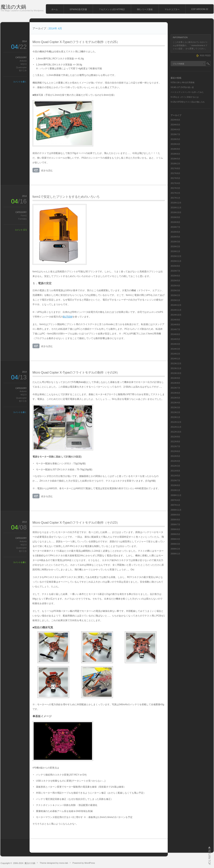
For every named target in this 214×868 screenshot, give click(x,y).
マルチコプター (172, 9)
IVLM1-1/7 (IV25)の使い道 (182, 87)
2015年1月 (175, 300)
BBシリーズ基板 (145, 9)
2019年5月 (175, 139)
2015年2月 (175, 295)
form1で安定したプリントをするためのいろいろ (66, 197)
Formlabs (23, 219)
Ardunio (23, 61)
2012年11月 (176, 427)
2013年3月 (175, 408)
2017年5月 (175, 178)
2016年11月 (176, 208)
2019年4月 (175, 144)
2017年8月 (175, 168)
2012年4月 (175, 461)
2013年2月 (175, 412)
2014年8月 (175, 325)
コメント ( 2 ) (21, 230)
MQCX (24, 64)
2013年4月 (175, 403)
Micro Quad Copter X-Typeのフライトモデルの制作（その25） (76, 42)
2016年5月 (175, 237)
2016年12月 (176, 203)
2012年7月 (175, 446)
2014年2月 (175, 354)
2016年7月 (175, 227)
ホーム (55, 9)
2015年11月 (176, 261)
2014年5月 (175, 339)
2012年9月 (175, 437)
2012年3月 (175, 466)
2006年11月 (176, 510)
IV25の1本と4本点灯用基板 (183, 82)
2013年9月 (175, 378)
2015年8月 (175, 266)
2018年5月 (175, 159)
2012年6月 (175, 451)
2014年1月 (175, 359)
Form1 (24, 216)
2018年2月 (175, 164)
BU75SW (68, 317)
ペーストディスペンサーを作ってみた (187, 92)
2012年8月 (175, 442)
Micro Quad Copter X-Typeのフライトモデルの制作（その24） (76, 372)
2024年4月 (175, 130)
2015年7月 (175, 271)
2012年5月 (175, 456)
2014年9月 (175, 320)
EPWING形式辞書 (78, 9)
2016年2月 (175, 247)
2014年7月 (175, 329)
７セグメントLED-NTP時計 (112, 9)
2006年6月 (175, 529)
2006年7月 (175, 525)
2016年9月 (175, 217)
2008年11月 (176, 495)
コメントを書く (20, 82)
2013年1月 (175, 417)
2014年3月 (175, 349)
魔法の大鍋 (13, 7)
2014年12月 (176, 305)
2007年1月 (175, 505)
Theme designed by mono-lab (54, 863)
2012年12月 (176, 422)
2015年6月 (175, 276)
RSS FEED (205, 55)
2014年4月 (175, 344)
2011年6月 (175, 471)
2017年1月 (175, 198)
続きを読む (47, 171)
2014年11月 (176, 310)
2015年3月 (175, 291)
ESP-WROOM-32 (200, 9)
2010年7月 (175, 481)
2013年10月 (176, 373)
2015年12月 (176, 256)
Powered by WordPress (84, 863)
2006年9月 (175, 515)
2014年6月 (175, 334)
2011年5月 (175, 476)
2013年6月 (175, 393)
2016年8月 (175, 222)
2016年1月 (175, 251)
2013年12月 (176, 364)
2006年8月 (175, 520)
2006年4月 (175, 539)
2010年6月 (175, 485)
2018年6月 (175, 154)
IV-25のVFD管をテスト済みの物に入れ (188, 102)
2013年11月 (176, 368)
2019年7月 (175, 134)
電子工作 (23, 71)
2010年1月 (175, 490)
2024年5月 (175, 125)
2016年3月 (175, 242)
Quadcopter (21, 67)
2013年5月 (175, 398)
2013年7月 (175, 388)
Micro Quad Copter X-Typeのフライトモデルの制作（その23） (76, 523)
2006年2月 (175, 549)
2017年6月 (175, 173)
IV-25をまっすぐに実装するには (185, 97)
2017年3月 (175, 188)
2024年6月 (175, 120)
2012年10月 (176, 432)
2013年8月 (175, 383)
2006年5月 (175, 534)
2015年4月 (175, 286)
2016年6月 (175, 232)
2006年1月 (175, 554)
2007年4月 (175, 500)
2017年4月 (175, 183)
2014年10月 (176, 315)
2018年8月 (175, 149)
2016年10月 (176, 212)
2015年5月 (175, 281)
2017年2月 (175, 193)
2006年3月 (175, 544)
